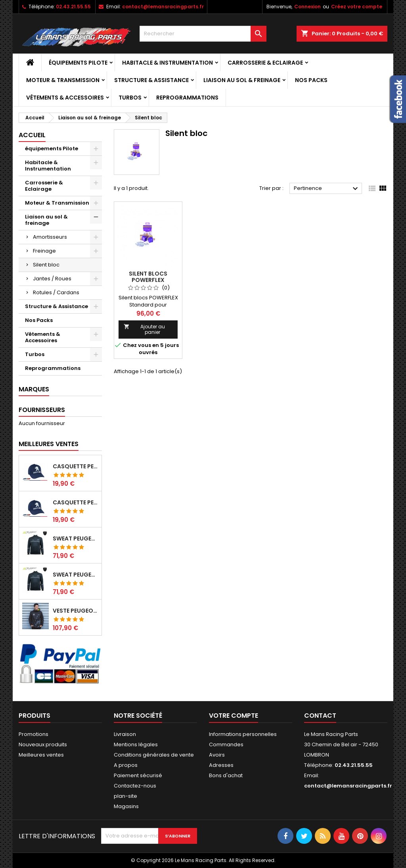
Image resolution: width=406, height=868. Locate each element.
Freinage (44, 251)
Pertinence (327, 189)
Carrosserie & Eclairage (265, 63)
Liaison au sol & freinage (242, 80)
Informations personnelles (243, 734)
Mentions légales (136, 744)
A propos (126, 765)
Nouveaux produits (43, 744)
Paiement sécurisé (138, 775)
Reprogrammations (187, 98)
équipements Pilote (78, 63)
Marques (34, 389)
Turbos (130, 98)
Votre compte (234, 716)
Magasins (126, 806)
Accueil (32, 135)
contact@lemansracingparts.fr (163, 7)
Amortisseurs (50, 237)
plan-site (125, 796)
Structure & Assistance (151, 80)
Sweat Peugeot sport (76, 538)
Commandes (226, 744)
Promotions (34, 734)
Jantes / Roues (52, 279)
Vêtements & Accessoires (65, 98)
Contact (320, 716)
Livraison (125, 734)
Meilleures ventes (41, 755)
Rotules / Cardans (56, 292)
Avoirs (217, 755)
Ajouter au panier (144, 329)
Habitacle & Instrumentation (168, 63)
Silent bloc (46, 265)
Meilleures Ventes (49, 444)
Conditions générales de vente (154, 755)
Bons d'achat (226, 775)
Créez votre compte (357, 7)
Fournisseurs (42, 410)
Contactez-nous (135, 786)
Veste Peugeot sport (76, 611)
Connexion (307, 7)
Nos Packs (311, 80)
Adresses (221, 765)
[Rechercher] (203, 34)
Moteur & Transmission (63, 80)
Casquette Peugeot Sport (76, 466)
